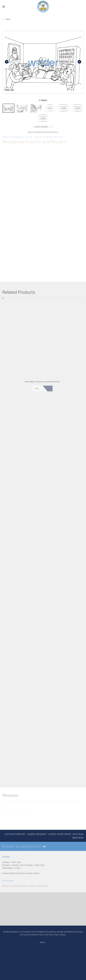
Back (8, 19)
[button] (4, 7)
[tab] (8, 108)
